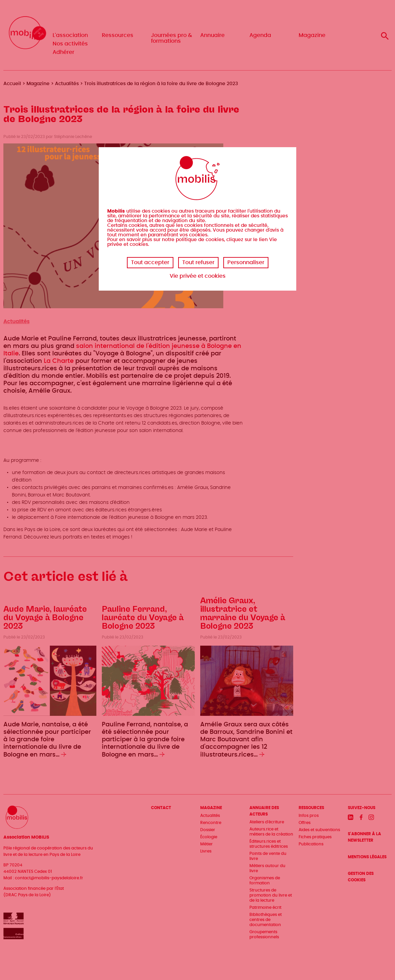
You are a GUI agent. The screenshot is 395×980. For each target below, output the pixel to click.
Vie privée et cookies (198, 276)
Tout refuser (198, 262)
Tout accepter (150, 262)
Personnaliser (246, 262)
